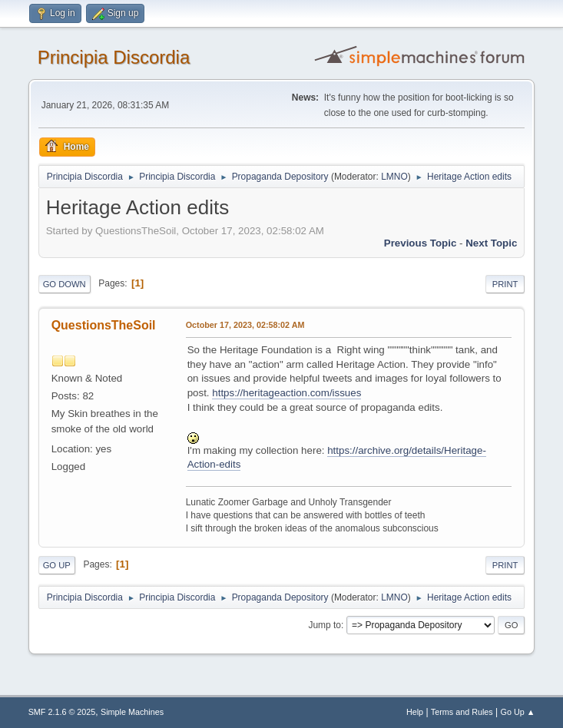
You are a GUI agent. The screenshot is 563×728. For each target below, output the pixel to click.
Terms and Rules (462, 712)
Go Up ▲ (518, 712)
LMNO (394, 177)
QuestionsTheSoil (104, 325)
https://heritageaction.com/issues (286, 393)
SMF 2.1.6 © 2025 (62, 712)
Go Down (65, 284)
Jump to (325, 625)
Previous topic (421, 243)
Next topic (491, 243)
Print (505, 284)
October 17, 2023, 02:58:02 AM (245, 325)
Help (415, 712)
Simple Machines (132, 712)
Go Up (57, 565)
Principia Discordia (114, 57)
